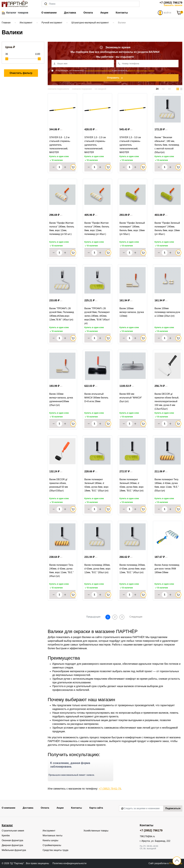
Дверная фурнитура (12, 845)
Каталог (7, 825)
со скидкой (100, 89)
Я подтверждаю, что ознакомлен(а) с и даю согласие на (105, 71)
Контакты (122, 13)
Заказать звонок (173, 5)
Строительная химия (13, 831)
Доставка (70, 13)
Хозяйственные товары (96, 831)
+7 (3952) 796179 (171, 3)
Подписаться (173, 808)
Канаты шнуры (50, 840)
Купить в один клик (59, 156)
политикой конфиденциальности (99, 71)
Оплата (88, 13)
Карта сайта (96, 808)
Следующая (136, 617)
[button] (15, 13)
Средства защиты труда (55, 850)
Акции (104, 13)
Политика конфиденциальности (69, 863)
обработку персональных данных (141, 71)
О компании (49, 13)
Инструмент (49, 831)
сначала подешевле (58, 89)
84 (169, 89)
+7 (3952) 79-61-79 (110, 789)
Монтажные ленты (52, 836)
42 (163, 89)
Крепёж (6, 836)
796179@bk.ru (147, 836)
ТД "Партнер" (17, 863)
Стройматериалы (52, 845)
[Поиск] (91, 4)
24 (157, 89)
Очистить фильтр (21, 73)
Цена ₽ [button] (10, 47)
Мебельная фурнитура (14, 850)
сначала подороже (82, 89)
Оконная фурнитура (12, 840)
